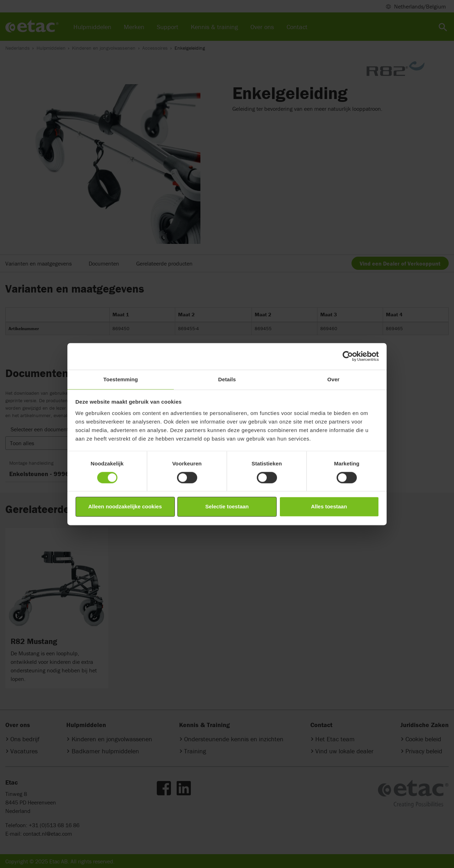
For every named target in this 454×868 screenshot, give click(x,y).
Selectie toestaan (227, 507)
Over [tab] (334, 379)
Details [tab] (227, 379)
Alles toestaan (329, 507)
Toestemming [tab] (121, 379)
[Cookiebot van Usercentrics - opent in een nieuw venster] (348, 356)
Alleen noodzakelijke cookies (125, 507)
